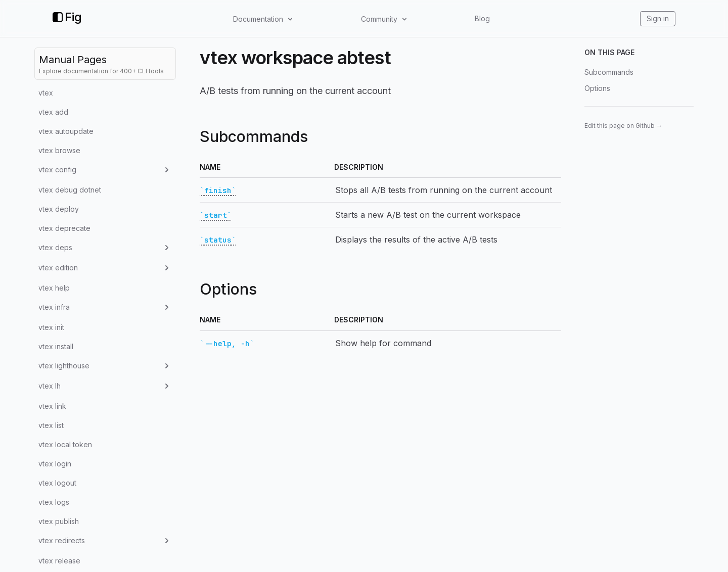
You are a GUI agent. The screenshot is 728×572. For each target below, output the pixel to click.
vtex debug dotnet (70, 190)
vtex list (51, 425)
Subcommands (609, 72)
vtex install (56, 346)
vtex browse (59, 150)
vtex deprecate (64, 228)
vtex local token (65, 444)
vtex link (52, 406)
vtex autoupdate (66, 131)
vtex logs (54, 502)
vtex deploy (59, 209)
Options (597, 88)
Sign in (658, 18)
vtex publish (59, 521)
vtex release (59, 561)
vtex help (54, 288)
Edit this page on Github (623, 126)
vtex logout (57, 483)
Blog (482, 18)
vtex (46, 93)
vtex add (53, 112)
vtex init (51, 327)
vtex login (55, 464)
